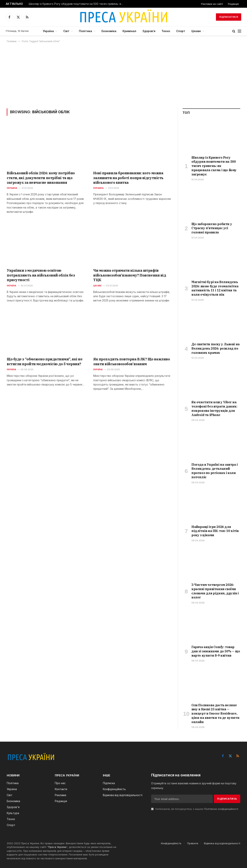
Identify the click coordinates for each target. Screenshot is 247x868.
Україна (48, 31)
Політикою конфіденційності (221, 809)
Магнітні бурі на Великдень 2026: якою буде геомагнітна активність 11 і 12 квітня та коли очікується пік (215, 288)
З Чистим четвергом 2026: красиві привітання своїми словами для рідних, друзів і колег (215, 591)
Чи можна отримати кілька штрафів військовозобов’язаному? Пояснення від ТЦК (130, 275)
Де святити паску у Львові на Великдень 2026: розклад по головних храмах (216, 348)
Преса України (57, 847)
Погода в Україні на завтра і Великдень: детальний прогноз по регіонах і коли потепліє (215, 471)
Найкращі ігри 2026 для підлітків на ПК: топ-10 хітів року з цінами (215, 531)
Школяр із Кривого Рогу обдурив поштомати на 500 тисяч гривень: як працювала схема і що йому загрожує (77, 4)
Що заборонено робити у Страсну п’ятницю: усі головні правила (212, 228)
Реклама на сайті (212, 4)
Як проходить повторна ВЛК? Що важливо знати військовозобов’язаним (132, 361)
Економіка (109, 31)
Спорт (181, 31)
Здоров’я (149, 31)
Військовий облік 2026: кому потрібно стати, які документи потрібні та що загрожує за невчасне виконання (41, 178)
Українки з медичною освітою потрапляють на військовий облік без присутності (41, 275)
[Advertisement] (123, 76)
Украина (12, 188)
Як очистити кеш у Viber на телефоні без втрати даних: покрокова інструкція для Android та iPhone (214, 408)
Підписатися (229, 17)
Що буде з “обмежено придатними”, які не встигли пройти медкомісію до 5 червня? (45, 361)
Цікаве (196, 31)
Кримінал (129, 31)
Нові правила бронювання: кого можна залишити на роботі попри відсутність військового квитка (128, 178)
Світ (66, 31)
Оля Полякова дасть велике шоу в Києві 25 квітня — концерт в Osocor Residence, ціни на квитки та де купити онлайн (215, 714)
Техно (166, 31)
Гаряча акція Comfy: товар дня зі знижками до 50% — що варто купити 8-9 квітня (216, 651)
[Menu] (239, 31)
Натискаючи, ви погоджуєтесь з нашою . (195, 809)
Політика (85, 31)
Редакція (233, 4)
